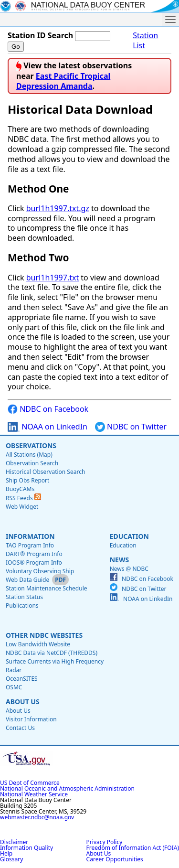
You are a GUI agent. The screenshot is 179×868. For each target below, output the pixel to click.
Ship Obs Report (27, 480)
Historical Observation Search (45, 472)
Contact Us (20, 728)
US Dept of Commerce (30, 783)
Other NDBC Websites (44, 635)
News (119, 560)
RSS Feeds (23, 498)
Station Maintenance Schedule (47, 588)
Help (6, 853)
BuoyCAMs (20, 489)
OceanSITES (22, 679)
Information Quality (26, 848)
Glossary (11, 859)
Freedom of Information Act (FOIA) (133, 848)
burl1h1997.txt (53, 278)
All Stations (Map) (29, 455)
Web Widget (22, 507)
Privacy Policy (105, 842)
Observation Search (32, 463)
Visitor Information (31, 719)
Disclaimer (14, 842)
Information (30, 536)
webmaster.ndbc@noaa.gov (37, 817)
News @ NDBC (129, 569)
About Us (23, 702)
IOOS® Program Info (34, 563)
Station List (145, 41)
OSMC (14, 687)
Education (129, 536)
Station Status (24, 597)
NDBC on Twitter (131, 427)
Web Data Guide (27, 580)
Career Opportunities (115, 859)
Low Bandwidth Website (38, 644)
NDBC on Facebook (48, 409)
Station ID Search (40, 35)
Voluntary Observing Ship (40, 571)
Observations (31, 445)
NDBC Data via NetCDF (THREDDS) (52, 653)
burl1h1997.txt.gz (58, 208)
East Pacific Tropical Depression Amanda (63, 81)
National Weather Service (34, 794)
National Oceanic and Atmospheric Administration (67, 788)
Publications (22, 605)
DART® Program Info (34, 554)
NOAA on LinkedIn (47, 427)
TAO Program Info (30, 545)
